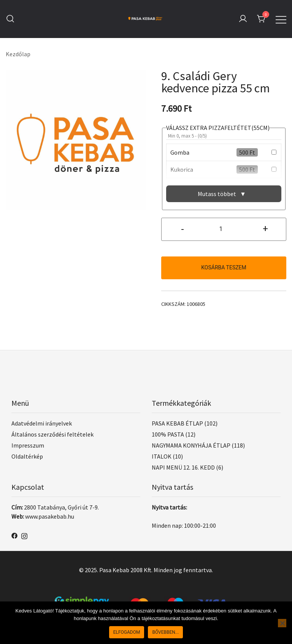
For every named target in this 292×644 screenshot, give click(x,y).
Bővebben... (165, 632)
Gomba (180, 152)
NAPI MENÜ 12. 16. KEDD (183, 467)
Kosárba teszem (224, 267)
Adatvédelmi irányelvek (42, 423)
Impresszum (28, 445)
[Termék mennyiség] (224, 229)
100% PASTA (168, 434)
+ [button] (265, 228)
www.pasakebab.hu (50, 516)
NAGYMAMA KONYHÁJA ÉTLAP (191, 445)
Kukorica (182, 169)
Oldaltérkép (27, 456)
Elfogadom (127, 632)
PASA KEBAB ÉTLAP (177, 423)
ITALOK (162, 456)
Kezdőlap (18, 54)
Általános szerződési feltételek (52, 434)
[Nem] (282, 623)
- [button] (182, 228)
